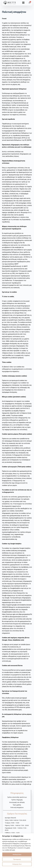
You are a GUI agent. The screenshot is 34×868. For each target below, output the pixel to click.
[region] (17, 851)
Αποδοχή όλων (17, 854)
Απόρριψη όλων (17, 864)
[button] (23, 2)
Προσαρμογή (17, 859)
